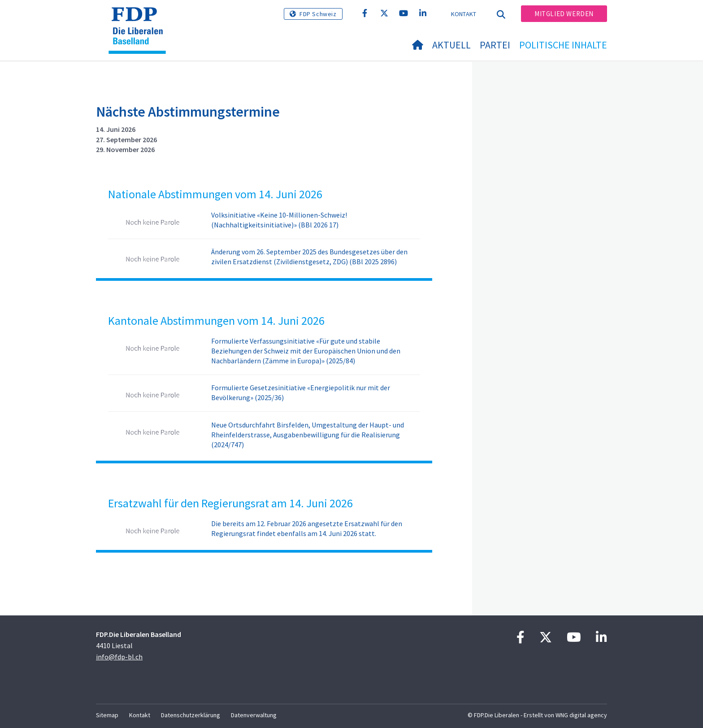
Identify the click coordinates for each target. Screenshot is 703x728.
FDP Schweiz (318, 14)
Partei (495, 45)
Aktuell (451, 45)
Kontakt (464, 14)
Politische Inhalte (563, 45)
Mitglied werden (564, 14)
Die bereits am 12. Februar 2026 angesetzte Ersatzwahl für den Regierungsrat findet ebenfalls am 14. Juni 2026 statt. (307, 528)
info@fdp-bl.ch (119, 657)
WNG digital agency (581, 715)
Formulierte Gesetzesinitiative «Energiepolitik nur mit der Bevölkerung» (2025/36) (301, 392)
